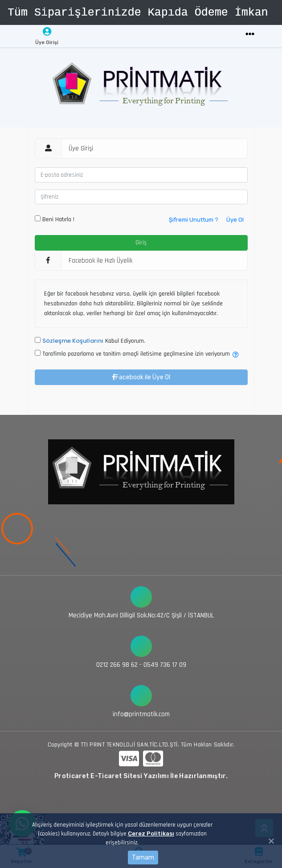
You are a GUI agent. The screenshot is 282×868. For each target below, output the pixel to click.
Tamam (143, 858)
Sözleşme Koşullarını (73, 341)
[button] (236, 355)
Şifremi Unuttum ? (194, 220)
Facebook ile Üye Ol (141, 377)
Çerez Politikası (151, 834)
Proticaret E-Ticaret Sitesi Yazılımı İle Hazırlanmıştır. (141, 776)
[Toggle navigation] (250, 34)
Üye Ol (235, 220)
